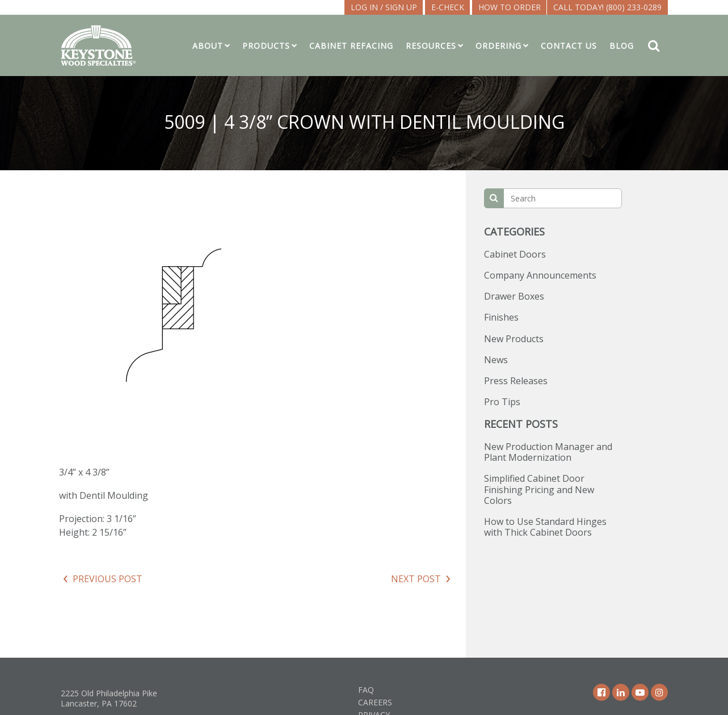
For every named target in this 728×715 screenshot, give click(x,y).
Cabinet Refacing (351, 46)
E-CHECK (448, 7)
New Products (514, 339)
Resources (431, 46)
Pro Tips (502, 402)
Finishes (501, 317)
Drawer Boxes (514, 296)
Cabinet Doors (515, 254)
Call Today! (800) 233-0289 (607, 7)
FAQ (366, 690)
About (208, 46)
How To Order (510, 7)
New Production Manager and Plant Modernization (548, 452)
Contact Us (569, 46)
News (496, 360)
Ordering (498, 46)
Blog (622, 46)
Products (266, 46)
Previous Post (108, 579)
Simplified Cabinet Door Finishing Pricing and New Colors (539, 489)
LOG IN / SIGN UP (384, 7)
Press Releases (516, 381)
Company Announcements (540, 275)
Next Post (416, 579)
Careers (375, 702)
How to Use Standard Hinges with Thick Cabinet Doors (545, 527)
